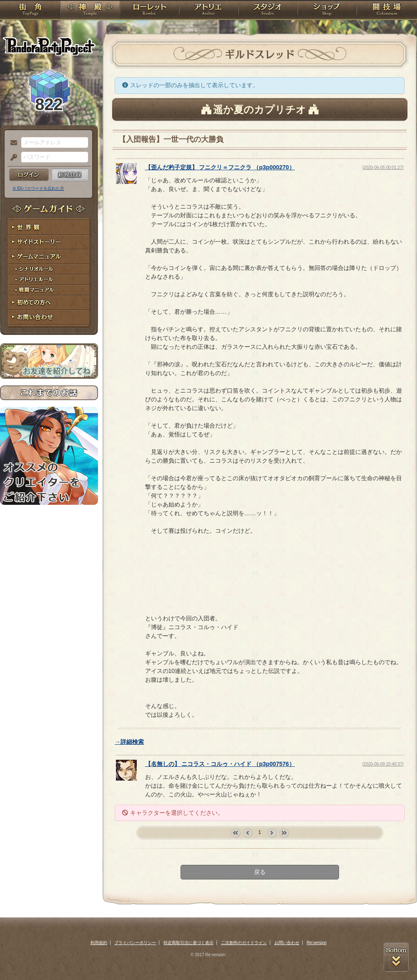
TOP (30, 10)
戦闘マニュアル (49, 290)
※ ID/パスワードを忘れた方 (38, 188)
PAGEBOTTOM (396, 957)
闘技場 (387, 10)
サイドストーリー (49, 242)
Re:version (317, 943)
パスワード (12, 158)
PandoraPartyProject (49, 46)
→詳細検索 (129, 742)
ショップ (327, 10)
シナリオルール (49, 269)
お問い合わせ (49, 317)
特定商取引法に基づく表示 (188, 943)
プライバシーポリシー (135, 943)
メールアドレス (12, 143)
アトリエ (208, 10)
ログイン (29, 175)
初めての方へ (49, 303)
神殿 (90, 10)
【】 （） (220, 167)
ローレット (149, 10)
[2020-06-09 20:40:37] (383, 764)
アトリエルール (49, 280)
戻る (260, 872)
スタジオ (268, 10)
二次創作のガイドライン (244, 943)
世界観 (49, 228)
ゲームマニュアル (49, 257)
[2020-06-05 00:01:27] (383, 168)
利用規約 (99, 943)
